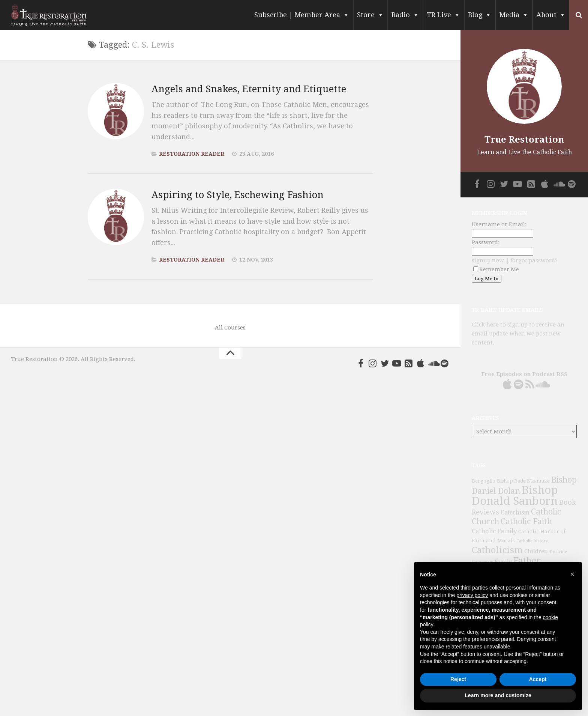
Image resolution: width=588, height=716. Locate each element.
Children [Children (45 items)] (536, 551)
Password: (486, 242)
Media (514, 15)
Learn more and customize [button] (498, 695)
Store (370, 15)
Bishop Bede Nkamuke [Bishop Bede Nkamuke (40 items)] (523, 481)
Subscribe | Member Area (302, 15)
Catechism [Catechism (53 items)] (515, 513)
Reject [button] (458, 679)
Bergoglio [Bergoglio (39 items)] (484, 481)
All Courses (230, 328)
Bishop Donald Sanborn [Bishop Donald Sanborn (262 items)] (515, 496)
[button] (572, 574)
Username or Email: (499, 224)
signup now (488, 260)
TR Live (443, 15)
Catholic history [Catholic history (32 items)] (532, 541)
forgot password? (534, 260)
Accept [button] (538, 679)
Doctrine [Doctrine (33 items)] (558, 552)
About (551, 15)
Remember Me (496, 269)
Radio (405, 15)
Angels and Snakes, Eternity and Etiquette (249, 89)
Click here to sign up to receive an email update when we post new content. (518, 334)
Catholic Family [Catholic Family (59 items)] (494, 531)
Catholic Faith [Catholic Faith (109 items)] (526, 521)
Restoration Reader (192, 154)
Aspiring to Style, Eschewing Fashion (238, 195)
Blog (480, 15)
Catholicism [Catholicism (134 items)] (497, 550)
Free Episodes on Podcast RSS (524, 374)
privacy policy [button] (472, 595)
